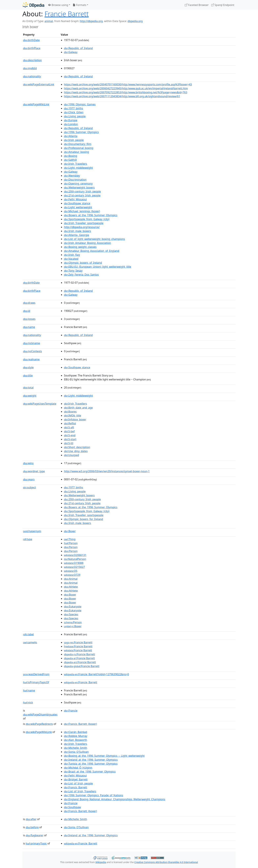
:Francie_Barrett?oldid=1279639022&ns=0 (97, 674)
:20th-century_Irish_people (82, 191)
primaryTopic (36, 843)
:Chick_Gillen (74, 112)
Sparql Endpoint (223, 5)
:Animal (71, 579)
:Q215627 (74, 567)
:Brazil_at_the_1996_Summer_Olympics (90, 772)
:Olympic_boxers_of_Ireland (83, 263)
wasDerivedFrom (36, 674)
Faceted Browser (197, 5)
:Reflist (70, 423)
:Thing (70, 539)
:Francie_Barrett (81, 682)
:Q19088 (74, 563)
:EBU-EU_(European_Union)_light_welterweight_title (98, 267)
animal (49, 21)
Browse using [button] (58, 5)
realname (31, 359)
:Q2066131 (75, 555)
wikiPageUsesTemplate (40, 404)
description (32, 60)
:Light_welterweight (78, 207)
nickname (32, 343)
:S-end (70, 435)
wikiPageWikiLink (36, 104)
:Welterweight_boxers (79, 187)
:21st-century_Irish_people (82, 195)
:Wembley (72, 176)
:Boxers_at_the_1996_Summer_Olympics (91, 215)
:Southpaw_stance (77, 203)
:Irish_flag (72, 255)
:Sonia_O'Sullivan (76, 752)
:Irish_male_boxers (77, 231)
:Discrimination (75, 180)
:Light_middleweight (78, 168)
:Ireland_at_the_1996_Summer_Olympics (91, 760)
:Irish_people (74, 140)
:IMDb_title (73, 416)
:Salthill (70, 160)
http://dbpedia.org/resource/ (82, 227)
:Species (71, 614)
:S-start (70, 439)
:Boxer (70, 531)
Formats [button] (79, 5)
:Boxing (71, 156)
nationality (32, 76)
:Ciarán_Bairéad (76, 732)
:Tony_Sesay (73, 271)
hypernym (32, 531)
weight (30, 396)
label (28, 634)
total (28, 387)
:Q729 (72, 575)
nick (28, 702)
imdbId (30, 68)
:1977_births (74, 108)
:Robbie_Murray (76, 736)
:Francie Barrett (78, 642)
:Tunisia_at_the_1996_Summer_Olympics (91, 764)
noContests (32, 351)
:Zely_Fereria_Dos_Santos (81, 275)
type (28, 539)
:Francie (71, 711)
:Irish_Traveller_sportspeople (84, 223)
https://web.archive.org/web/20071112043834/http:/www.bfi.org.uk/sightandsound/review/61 (122, 96)
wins (28, 463)
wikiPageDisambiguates (40, 714)
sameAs (30, 642)
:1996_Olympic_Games (80, 104)
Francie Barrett (67, 14)
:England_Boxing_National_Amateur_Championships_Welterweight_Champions (115, 799)
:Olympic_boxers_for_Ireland (84, 519)
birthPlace (32, 48)
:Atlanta (71, 136)
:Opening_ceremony (78, 184)
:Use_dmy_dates (76, 451)
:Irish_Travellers (76, 164)
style (28, 367)
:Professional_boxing (79, 148)
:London (71, 124)
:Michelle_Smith (76, 748)
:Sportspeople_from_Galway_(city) (87, 219)
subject (29, 487)
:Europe (71, 120)
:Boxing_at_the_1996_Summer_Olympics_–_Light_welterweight (104, 756)
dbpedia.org (135, 21)
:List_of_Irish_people (78, 783)
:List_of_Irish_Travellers (80, 791)
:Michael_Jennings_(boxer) (82, 211)
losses (29, 319)
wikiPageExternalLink (39, 84)
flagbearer (35, 835)
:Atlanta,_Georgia (77, 235)
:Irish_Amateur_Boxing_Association (87, 243)
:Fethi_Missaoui (75, 199)
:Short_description (77, 447)
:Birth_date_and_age (78, 408)
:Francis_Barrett (76, 787)
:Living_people (75, 116)
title (28, 375)
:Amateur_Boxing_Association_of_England (92, 251)
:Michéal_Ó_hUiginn (78, 768)
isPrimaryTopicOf (36, 682)
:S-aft (69, 427)
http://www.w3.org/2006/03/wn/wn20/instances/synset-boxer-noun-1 (107, 471)
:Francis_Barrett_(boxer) (80, 724)
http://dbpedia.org (91, 21)
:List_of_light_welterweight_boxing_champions (94, 239)
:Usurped (71, 455)
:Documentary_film (78, 144)
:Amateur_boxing (76, 152)
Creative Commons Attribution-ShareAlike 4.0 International (166, 862)
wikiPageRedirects (39, 724)
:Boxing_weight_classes (80, 247)
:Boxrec (70, 412)
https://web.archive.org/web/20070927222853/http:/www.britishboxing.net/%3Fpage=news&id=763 (126, 92)
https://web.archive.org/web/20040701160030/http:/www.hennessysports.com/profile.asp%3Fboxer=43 (128, 84)
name (29, 327)
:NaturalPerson (75, 559)
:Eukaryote (73, 606)
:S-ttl (69, 443)
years (29, 479)
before (32, 827)
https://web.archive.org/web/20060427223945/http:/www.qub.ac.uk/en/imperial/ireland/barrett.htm (126, 88)
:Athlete (71, 587)
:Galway (71, 52)
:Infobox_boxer (75, 419)
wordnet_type (34, 471)
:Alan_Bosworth (76, 740)
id (27, 311)
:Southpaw (72, 807)
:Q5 (71, 571)
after (31, 819)
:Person (71, 543)
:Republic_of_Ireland (78, 48)
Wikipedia (101, 862)
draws (29, 303)
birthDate (31, 40)
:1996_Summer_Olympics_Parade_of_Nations (94, 795)
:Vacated (71, 259)
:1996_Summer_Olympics (81, 132)
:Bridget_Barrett (76, 779)
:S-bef (69, 431)
